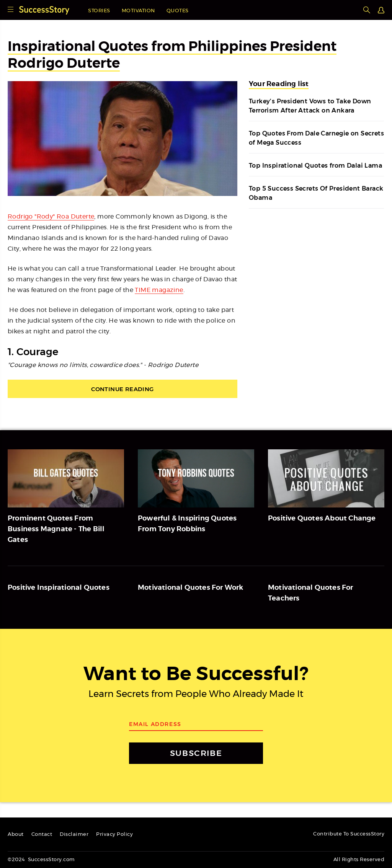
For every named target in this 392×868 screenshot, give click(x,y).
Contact (42, 835)
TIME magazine (159, 290)
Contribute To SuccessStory (349, 834)
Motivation (138, 11)
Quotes (178, 11)
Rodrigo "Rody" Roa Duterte (51, 217)
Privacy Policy (114, 835)
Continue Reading (122, 389)
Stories (99, 11)
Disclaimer (74, 835)
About (16, 835)
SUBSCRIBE (196, 753)
